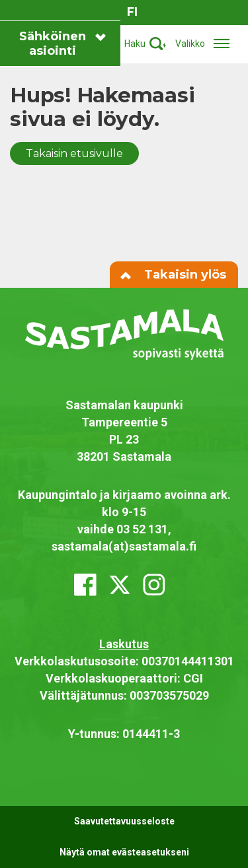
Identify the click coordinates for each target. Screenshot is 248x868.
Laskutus (124, 644)
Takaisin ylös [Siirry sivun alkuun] (174, 275)
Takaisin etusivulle (74, 153)
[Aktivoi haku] (145, 44)
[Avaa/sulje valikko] (207, 44)
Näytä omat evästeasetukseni (124, 852)
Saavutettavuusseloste (124, 821)
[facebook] (85, 585)
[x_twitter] (120, 585)
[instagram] (154, 585)
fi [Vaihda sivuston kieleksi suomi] (132, 12)
